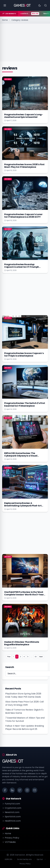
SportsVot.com (11, 817)
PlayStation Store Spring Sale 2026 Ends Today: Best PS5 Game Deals (23, 695)
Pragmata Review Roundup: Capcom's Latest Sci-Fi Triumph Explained (22, 267)
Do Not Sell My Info (24, 859)
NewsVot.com (11, 812)
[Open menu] (5, 5)
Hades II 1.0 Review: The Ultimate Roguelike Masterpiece (22, 643)
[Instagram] (27, 790)
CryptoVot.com (12, 808)
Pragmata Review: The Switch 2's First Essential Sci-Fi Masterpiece (25, 404)
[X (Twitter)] (20, 790)
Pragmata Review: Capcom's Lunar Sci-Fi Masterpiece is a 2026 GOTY (23, 216)
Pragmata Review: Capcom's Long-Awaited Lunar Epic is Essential (24, 116)
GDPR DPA (8, 859)
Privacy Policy (11, 838)
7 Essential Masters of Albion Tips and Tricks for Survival (25, 719)
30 (36, 657)
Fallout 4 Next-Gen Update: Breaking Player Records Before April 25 (25, 727)
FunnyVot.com (11, 804)
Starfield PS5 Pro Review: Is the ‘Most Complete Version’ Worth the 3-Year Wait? (24, 595)
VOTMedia (9, 842)
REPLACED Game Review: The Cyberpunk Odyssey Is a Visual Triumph (21, 456)
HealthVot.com (11, 821)
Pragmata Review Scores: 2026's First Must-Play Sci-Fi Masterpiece (24, 166)
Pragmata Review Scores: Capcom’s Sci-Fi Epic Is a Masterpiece (24, 354)
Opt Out (40, 859)
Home (5, 20)
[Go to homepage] (22, 5)
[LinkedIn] (12, 790)
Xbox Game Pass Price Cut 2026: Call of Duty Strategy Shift (24, 703)
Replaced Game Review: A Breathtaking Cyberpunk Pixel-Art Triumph (23, 506)
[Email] (35, 790)
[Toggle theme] (40, 5)
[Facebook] (5, 790)
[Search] (45, 5)
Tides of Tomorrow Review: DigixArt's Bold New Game (24, 711)
